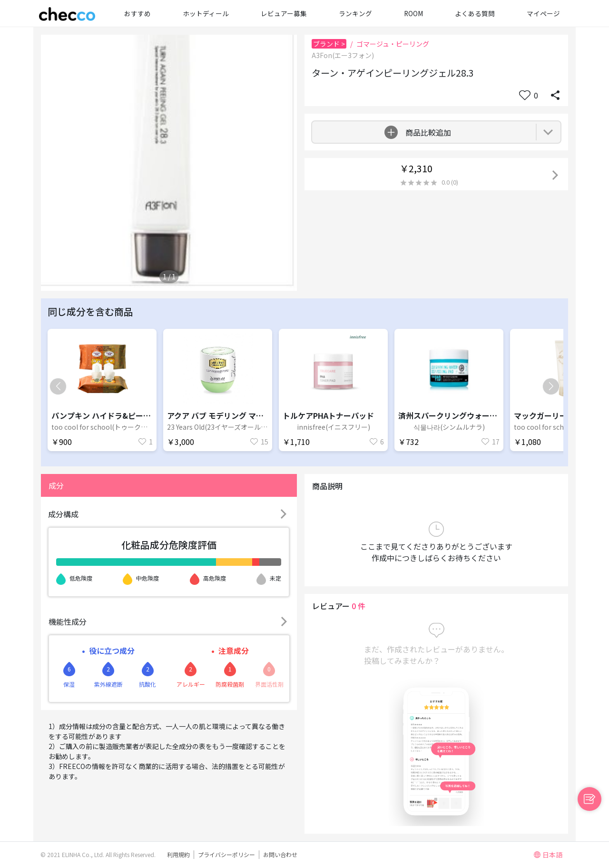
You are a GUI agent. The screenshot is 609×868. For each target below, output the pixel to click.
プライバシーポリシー (226, 854)
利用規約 (178, 854)
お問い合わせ (280, 854)
